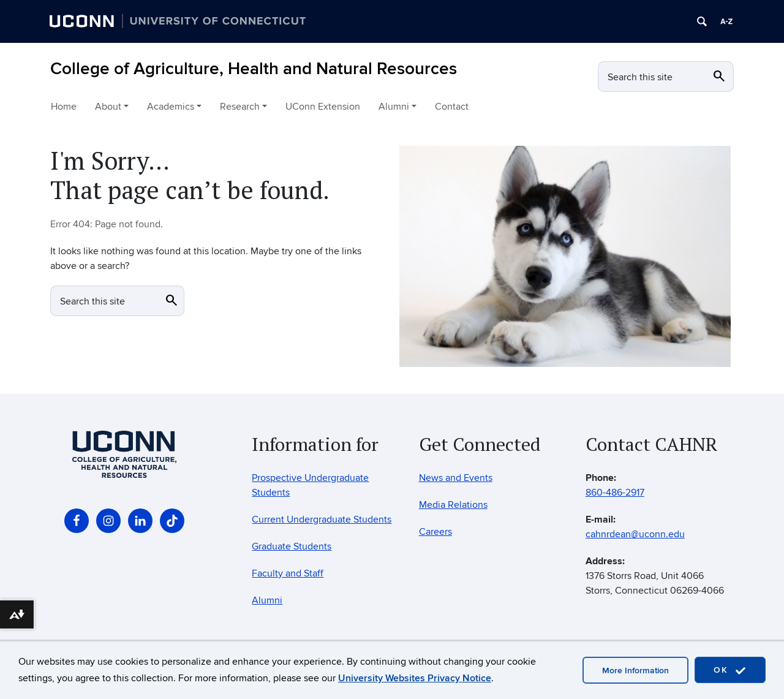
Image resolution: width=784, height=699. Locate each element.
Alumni (267, 600)
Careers (435, 532)
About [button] (108, 107)
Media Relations (453, 505)
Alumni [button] (394, 107)
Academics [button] (171, 107)
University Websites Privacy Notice (415, 678)
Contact (452, 107)
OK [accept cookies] (730, 671)
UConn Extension (323, 107)
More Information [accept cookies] (635, 671)
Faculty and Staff (288, 573)
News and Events (456, 478)
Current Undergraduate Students (322, 520)
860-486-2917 (615, 493)
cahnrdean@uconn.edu (635, 534)
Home (64, 107)
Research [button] (240, 107)
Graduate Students (292, 546)
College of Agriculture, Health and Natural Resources (254, 69)
